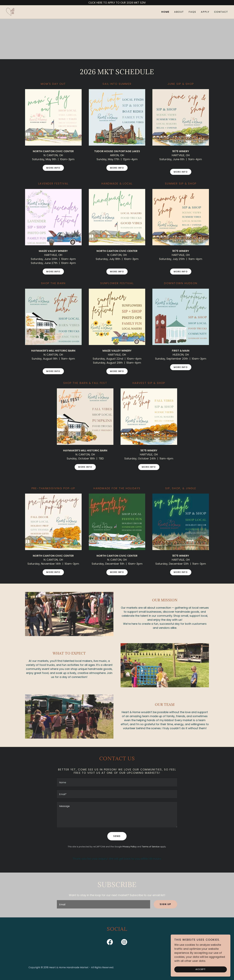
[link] (10, 12)
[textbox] (117, 782)
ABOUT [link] (179, 12)
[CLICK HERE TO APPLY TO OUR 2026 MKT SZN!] (117, 3)
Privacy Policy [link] (130, 847)
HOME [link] (165, 12)
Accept (201, 969)
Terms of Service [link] (151, 847)
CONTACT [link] (221, 12)
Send (117, 836)
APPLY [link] (205, 12)
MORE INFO (53, 168)
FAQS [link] (192, 12)
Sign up (165, 904)
